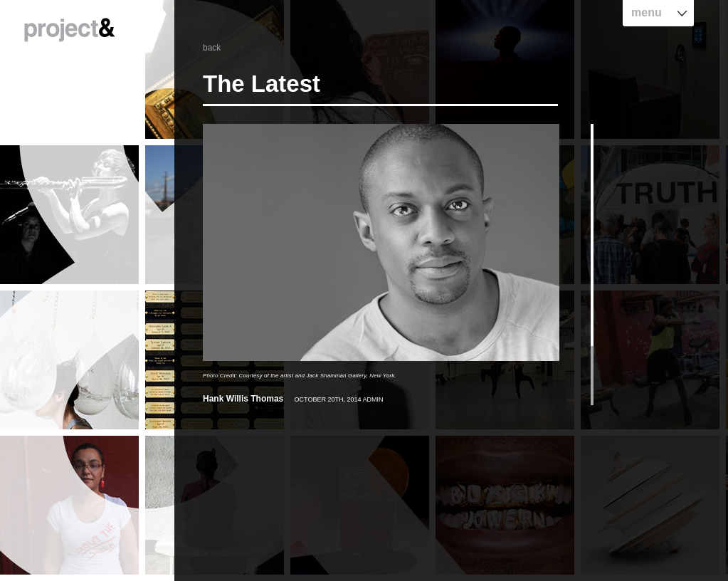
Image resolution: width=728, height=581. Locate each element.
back (212, 48)
